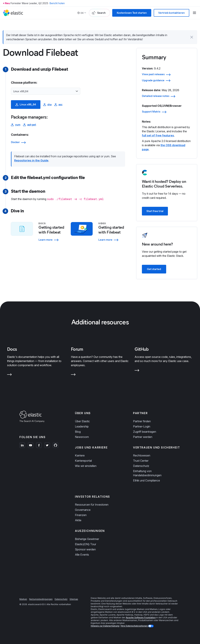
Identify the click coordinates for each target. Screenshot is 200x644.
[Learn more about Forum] (73, 375)
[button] (192, 37)
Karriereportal (83, 461)
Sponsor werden (85, 549)
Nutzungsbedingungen (41, 599)
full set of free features (158, 135)
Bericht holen (57, 3)
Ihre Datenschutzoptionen (135, 626)
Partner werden (143, 437)
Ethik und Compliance (146, 480)
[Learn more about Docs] (9, 375)
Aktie (78, 520)
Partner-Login (142, 426)
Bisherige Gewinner (87, 539)
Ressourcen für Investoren (92, 505)
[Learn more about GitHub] (137, 371)
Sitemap (74, 599)
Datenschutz (141, 466)
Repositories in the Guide (31, 160)
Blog (78, 432)
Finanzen (81, 515)
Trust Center (141, 461)
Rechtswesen (142, 455)
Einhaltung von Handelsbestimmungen (147, 473)
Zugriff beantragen (145, 432)
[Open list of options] (77, 91)
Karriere (80, 455)
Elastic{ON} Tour (86, 544)
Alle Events (82, 555)
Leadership (82, 426)
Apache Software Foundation (141, 618)
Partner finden (142, 421)
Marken (23, 599)
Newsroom (82, 437)
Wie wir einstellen (86, 466)
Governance (83, 510)
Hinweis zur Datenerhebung (105, 626)
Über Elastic (82, 421)
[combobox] (44, 91)
